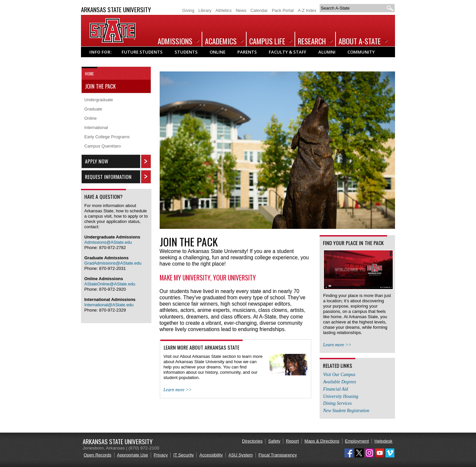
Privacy (161, 455)
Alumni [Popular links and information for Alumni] (327, 52)
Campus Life (267, 41)
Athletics (224, 10)
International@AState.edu (109, 305)
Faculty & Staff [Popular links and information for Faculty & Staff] (288, 52)
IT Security (183, 455)
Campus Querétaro (103, 146)
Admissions (175, 41)
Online (91, 118)
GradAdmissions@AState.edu (113, 263)
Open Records (98, 455)
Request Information (108, 177)
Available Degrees (339, 382)
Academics (221, 41)
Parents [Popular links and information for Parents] (247, 52)
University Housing (340, 396)
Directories (252, 441)
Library (205, 10)
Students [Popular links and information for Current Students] (186, 52)
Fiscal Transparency (278, 455)
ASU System (241, 455)
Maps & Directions (322, 441)
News (241, 10)
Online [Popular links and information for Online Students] (218, 52)
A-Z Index (307, 10)
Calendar (259, 10)
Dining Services (337, 403)
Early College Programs (107, 137)
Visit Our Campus (339, 375)
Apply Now (97, 161)
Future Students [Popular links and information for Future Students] (142, 52)
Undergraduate (99, 100)
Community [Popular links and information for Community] (361, 52)
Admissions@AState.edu (108, 242)
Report (292, 441)
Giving (188, 10)
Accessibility (211, 455)
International (96, 127)
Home (89, 74)
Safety (274, 441)
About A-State (360, 41)
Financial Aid (335, 389)
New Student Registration (346, 411)
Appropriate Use (133, 455)
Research (312, 41)
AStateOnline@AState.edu (110, 284)
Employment (357, 441)
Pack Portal (283, 10)
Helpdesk (383, 441)
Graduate (93, 109)
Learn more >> (178, 390)
